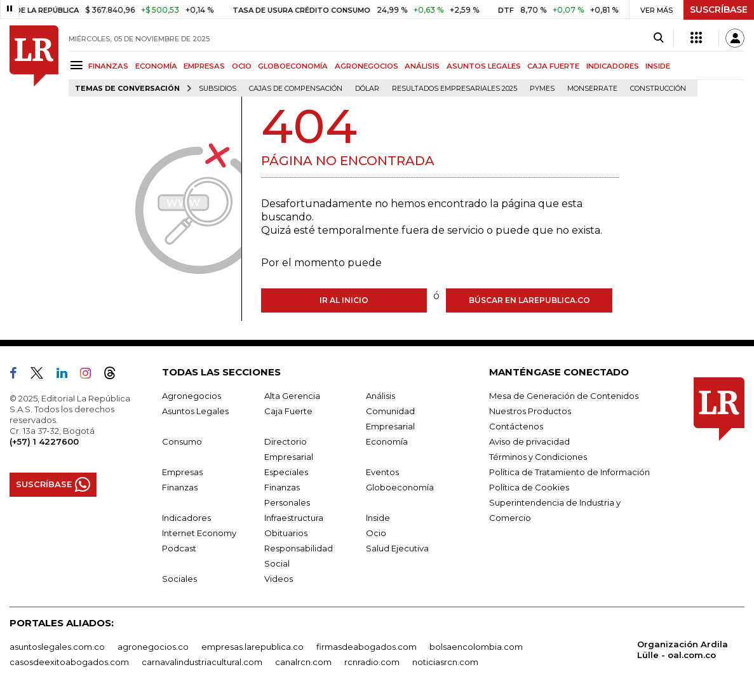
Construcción (658, 89)
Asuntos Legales (195, 411)
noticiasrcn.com (445, 662)
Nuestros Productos (530, 411)
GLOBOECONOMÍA (293, 66)
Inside (378, 518)
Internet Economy (199, 533)
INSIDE (658, 66)
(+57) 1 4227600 (44, 441)
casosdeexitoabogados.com (69, 662)
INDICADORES (613, 66)
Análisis (380, 396)
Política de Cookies (529, 487)
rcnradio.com (372, 662)
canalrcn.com (303, 662)
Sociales (179, 579)
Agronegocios (192, 396)
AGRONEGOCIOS (367, 66)
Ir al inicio (344, 300)
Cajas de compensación (296, 89)
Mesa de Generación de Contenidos (564, 396)
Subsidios (218, 89)
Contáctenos (516, 426)
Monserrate (592, 89)
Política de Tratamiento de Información (569, 472)
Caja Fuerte (288, 411)
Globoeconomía (400, 487)
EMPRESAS (204, 66)
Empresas (182, 472)
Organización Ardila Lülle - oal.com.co (683, 650)
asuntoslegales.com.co (57, 647)
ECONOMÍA (156, 66)
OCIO (242, 66)
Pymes (542, 89)
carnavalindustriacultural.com (202, 662)
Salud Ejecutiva (397, 548)
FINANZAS (108, 66)
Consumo (182, 441)
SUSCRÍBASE (719, 10)
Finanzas (180, 487)
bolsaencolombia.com (476, 647)
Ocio (376, 533)
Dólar (367, 89)
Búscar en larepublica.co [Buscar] (529, 300)
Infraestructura (294, 518)
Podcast (179, 548)
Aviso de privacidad (529, 441)
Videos (279, 579)
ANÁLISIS (422, 66)
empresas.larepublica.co (252, 647)
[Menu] (78, 65)
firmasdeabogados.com (367, 647)
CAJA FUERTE (553, 66)
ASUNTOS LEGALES (484, 66)
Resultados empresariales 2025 (454, 89)
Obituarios (286, 533)
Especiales (286, 472)
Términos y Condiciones (538, 457)
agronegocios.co (153, 647)
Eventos (382, 472)
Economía (387, 441)
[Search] (658, 38)
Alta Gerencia (292, 396)
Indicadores (186, 518)
